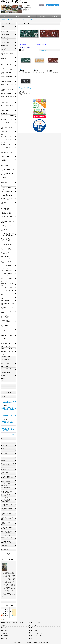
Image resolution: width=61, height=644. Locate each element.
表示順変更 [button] (43, 50)
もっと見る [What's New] (13, 434)
